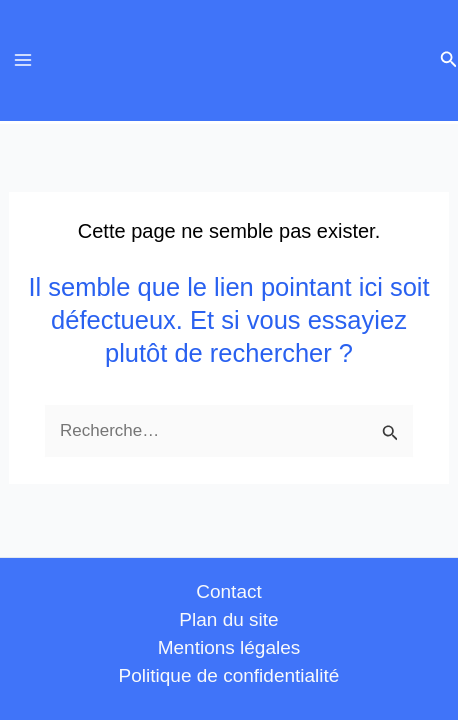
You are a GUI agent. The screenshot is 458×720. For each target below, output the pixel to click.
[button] (449, 60)
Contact (228, 591)
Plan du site (228, 619)
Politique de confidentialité (229, 675)
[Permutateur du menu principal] (23, 61)
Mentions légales (229, 647)
